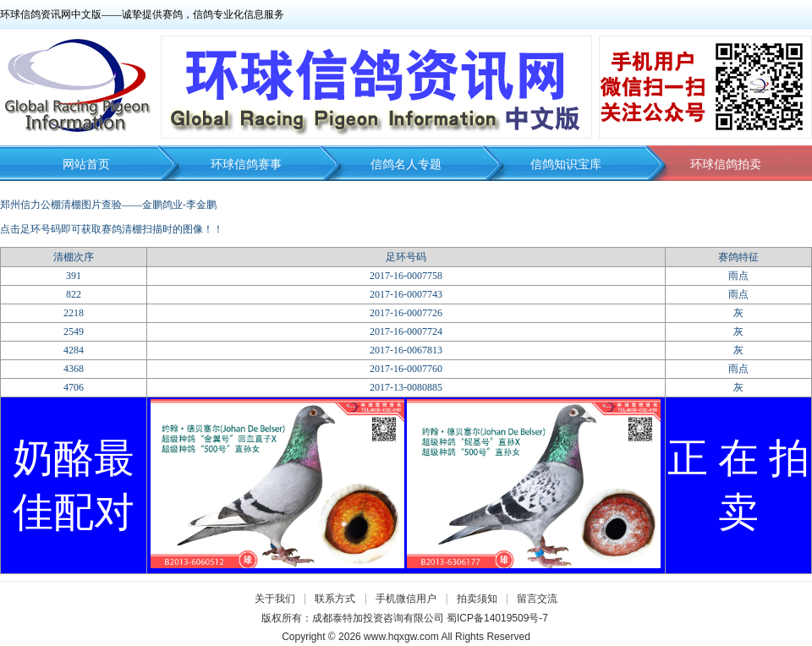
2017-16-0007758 (406, 276)
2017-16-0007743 (406, 294)
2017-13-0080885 (406, 387)
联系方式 (335, 599)
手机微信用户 (406, 599)
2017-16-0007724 (406, 331)
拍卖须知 (481, 599)
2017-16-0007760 (406, 369)
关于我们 (275, 599)
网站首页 (86, 164)
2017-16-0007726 (406, 313)
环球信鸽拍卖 (726, 164)
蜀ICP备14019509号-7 (497, 618)
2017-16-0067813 (406, 350)
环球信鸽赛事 (246, 164)
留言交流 (537, 599)
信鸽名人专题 (406, 164)
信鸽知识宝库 (566, 164)
